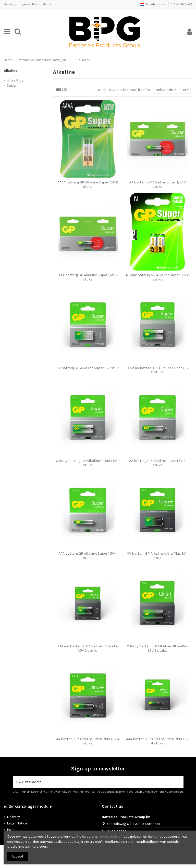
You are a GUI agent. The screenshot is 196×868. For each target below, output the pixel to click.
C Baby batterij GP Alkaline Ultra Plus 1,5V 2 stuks (157, 648)
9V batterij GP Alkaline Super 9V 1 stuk (88, 368)
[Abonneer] (178, 782)
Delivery (10, 4)
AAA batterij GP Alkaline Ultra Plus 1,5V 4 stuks (157, 741)
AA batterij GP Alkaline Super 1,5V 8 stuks (157, 184)
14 (186, 90)
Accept (18, 856)
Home (47, 4)
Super (12, 85)
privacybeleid (109, 837)
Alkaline (11, 71)
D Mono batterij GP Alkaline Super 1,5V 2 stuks (157, 370)
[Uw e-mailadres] (93, 782)
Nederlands (153, 4)
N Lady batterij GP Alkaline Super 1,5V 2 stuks (157, 277)
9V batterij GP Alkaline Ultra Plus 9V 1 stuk (157, 556)
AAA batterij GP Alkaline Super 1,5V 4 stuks (88, 556)
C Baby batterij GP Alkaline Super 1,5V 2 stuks (88, 463)
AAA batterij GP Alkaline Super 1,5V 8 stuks (88, 277)
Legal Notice (29, 4)
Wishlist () (182, 4)
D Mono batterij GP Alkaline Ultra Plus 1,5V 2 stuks (88, 648)
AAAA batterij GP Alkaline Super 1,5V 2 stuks (88, 184)
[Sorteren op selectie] (166, 90)
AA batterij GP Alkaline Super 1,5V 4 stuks (157, 463)
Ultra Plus (15, 80)
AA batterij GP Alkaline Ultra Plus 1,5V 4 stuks (88, 741)
